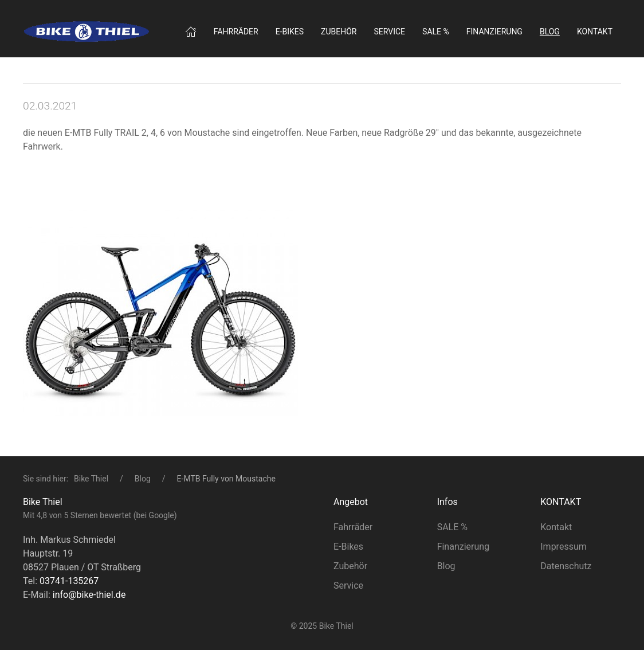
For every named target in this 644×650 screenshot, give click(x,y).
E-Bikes (348, 547)
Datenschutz (566, 566)
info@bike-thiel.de (89, 595)
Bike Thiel (91, 479)
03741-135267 (69, 581)
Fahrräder (236, 32)
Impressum (563, 547)
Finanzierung (494, 32)
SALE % (436, 32)
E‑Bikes (290, 32)
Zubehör (339, 32)
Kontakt (595, 32)
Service (390, 32)
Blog (143, 479)
